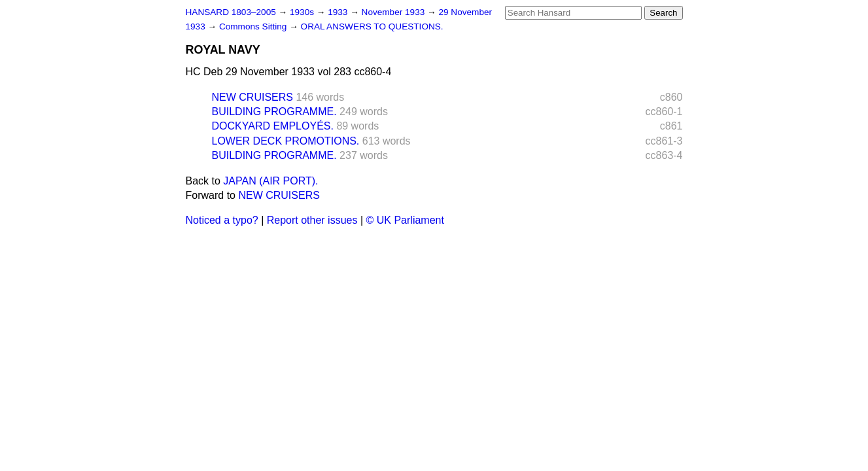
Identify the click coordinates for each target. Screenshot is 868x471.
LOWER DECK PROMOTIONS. (286, 141)
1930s (303, 12)
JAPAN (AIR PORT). (270, 181)
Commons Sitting (254, 26)
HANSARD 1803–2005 (231, 12)
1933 (339, 12)
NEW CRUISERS (252, 97)
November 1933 (395, 12)
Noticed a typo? (222, 220)
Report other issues (312, 220)
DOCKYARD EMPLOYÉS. (273, 126)
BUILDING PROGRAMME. (274, 112)
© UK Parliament (405, 220)
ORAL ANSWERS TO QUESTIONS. (372, 26)
